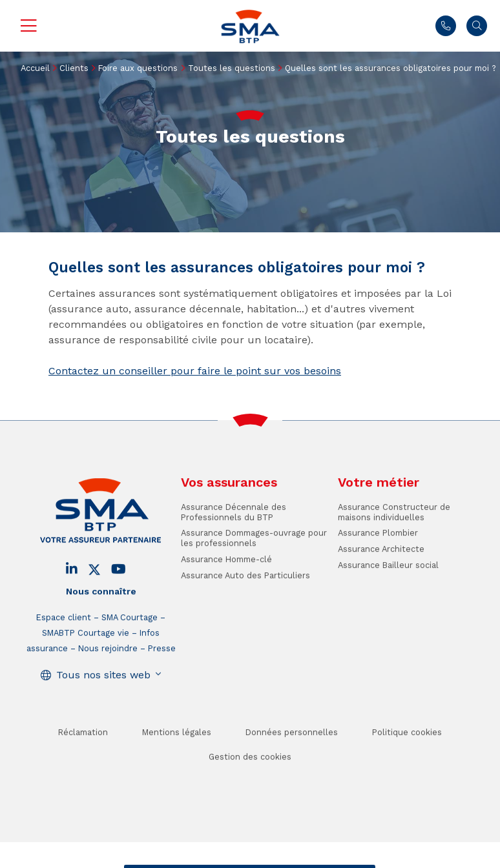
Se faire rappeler (332, 858)
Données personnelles (292, 749)
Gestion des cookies (250, 774)
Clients (74, 68)
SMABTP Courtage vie (86, 650)
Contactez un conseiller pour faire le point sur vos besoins (195, 371)
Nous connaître (101, 609)
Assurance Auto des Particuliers (245, 592)
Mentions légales (177, 749)
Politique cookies (407, 749)
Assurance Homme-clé (226, 576)
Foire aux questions (138, 68)
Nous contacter (446, 26)
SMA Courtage (130, 634)
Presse (162, 665)
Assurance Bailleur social (388, 582)
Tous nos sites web (103, 691)
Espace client (64, 634)
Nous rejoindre (108, 665)
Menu (28, 26)
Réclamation (83, 749)
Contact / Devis (165, 858)
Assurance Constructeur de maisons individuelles (394, 529)
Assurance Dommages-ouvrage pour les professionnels (254, 555)
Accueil (35, 68)
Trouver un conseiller (248, 858)
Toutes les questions (232, 68)
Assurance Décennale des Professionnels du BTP (234, 529)
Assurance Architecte (381, 566)
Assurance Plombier (378, 550)
